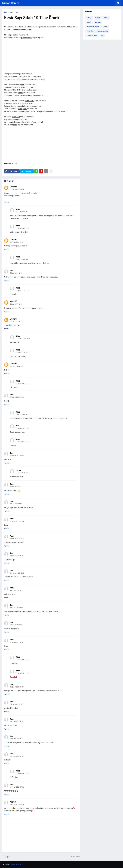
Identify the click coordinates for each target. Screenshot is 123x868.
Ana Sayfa (8, 12)
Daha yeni (7, 857)
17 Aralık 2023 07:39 (17, 642)
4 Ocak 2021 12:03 (16, 304)
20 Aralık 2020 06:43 (17, 242)
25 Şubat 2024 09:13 (23, 383)
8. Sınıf (89, 22)
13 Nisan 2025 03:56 (17, 804)
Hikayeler (90, 31)
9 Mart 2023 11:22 (16, 504)
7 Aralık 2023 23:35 (16, 625)
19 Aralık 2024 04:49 (17, 722)
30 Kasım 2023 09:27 (17, 556)
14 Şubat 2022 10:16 (17, 397)
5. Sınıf (89, 18)
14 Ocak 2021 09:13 (17, 366)
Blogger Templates (16, 864)
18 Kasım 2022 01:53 (17, 456)
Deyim (105, 27)
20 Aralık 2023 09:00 (23, 290)
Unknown (14, 187)
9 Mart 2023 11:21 (22, 414)
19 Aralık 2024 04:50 (17, 739)
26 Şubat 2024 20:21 (17, 704)
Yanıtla (7, 202)
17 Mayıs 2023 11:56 (17, 521)
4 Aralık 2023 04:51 (16, 590)
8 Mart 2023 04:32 (16, 487)
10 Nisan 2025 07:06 (23, 428)
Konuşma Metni (92, 36)
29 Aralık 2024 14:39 (23, 352)
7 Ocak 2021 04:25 (16, 321)
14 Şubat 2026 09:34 (23, 442)
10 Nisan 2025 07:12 (17, 787)
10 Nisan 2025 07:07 (17, 756)
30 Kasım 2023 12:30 (17, 573)
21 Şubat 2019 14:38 (17, 189)
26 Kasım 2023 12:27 (17, 538)
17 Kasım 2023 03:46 (23, 339)
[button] (118, 3)
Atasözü (98, 22)
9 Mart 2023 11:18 (22, 259)
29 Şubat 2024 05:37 (23, 228)
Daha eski (75, 857)
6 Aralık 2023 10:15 (16, 608)
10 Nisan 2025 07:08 (23, 773)
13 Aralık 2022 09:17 (23, 473)
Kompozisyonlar (102, 31)
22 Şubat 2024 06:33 (23, 660)
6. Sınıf (16, 12)
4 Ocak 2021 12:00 (16, 273)
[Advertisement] (41, 56)
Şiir (102, 36)
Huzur (12, 302)
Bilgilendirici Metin (93, 27)
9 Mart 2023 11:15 (22, 212)
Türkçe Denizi (10, 3)
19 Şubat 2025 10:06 (23, 673)
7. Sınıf (106, 18)
